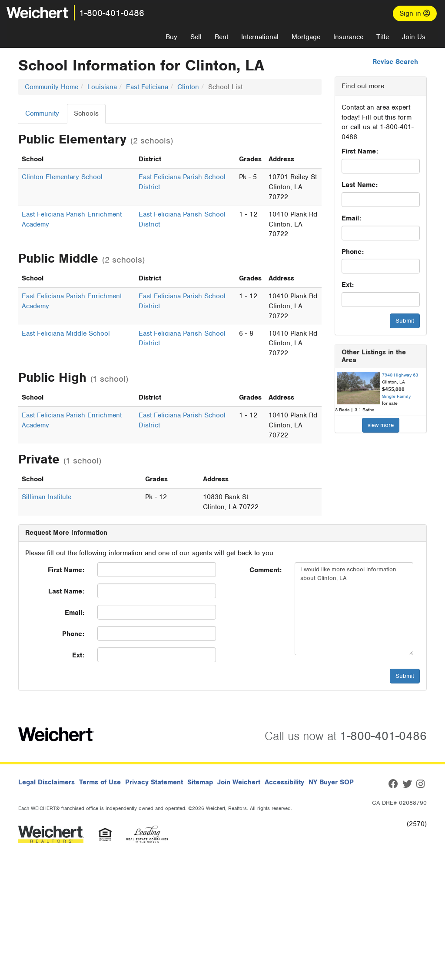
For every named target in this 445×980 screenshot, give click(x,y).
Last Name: (360, 185)
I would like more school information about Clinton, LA (354, 609)
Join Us (414, 37)
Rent (221, 37)
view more (381, 425)
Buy (171, 37)
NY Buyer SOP (331, 782)
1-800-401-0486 (112, 13)
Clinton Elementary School (62, 177)
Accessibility (284, 782)
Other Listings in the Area (374, 356)
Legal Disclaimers (46, 782)
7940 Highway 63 (400, 375)
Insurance (348, 37)
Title (383, 37)
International (260, 37)
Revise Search (395, 62)
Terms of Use (100, 782)
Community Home (51, 87)
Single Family (396, 396)
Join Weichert (239, 782)
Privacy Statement (154, 782)
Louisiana (102, 87)
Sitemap (200, 782)
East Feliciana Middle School (66, 333)
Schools (86, 113)
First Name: (360, 151)
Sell (196, 37)
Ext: (348, 285)
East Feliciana (147, 87)
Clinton (188, 87)
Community (42, 113)
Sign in (415, 13)
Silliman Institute (46, 497)
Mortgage (306, 37)
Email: (351, 218)
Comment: (266, 570)
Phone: (353, 252)
